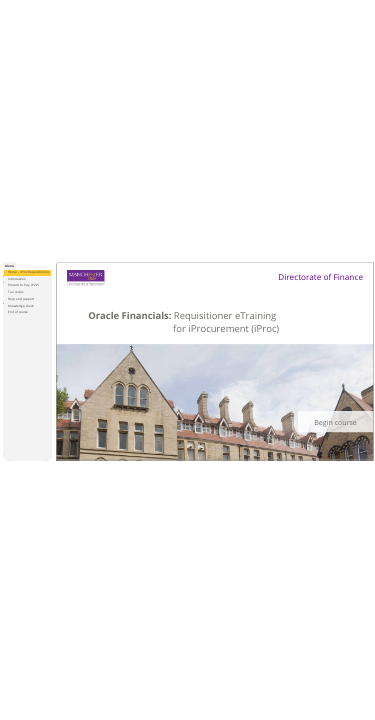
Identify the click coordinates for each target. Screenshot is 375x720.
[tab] (9, 266)
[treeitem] (27, 273)
